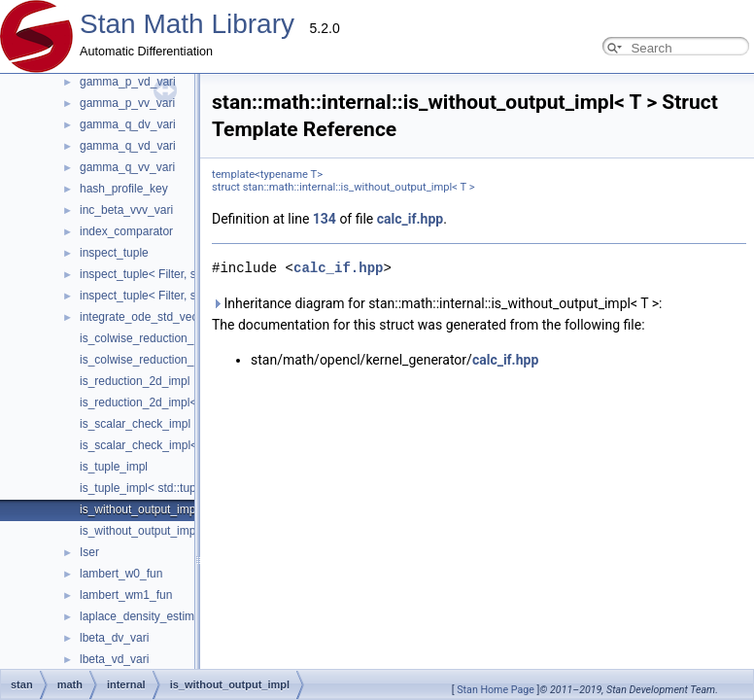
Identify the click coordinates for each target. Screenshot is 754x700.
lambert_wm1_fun (126, 595)
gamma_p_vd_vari (128, 82)
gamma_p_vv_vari (127, 103)
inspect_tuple (114, 253)
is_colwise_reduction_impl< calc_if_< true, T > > (204, 360)
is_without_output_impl (139, 509)
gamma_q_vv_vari (127, 167)
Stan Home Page (496, 690)
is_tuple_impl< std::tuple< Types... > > (178, 488)
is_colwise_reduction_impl (147, 338)
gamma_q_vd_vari (128, 146)
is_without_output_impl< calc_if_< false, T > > (198, 531)
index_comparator (126, 231)
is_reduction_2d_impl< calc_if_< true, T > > (191, 402)
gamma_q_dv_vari (128, 124)
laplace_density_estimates (148, 616)
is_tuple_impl (114, 467)
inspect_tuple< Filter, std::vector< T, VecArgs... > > (209, 296)
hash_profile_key (124, 189)
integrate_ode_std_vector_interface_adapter (194, 317)
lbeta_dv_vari (114, 638)
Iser (89, 552)
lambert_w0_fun (121, 574)
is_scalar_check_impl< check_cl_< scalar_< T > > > (213, 445)
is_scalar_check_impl (135, 424)
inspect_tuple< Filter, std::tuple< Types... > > (194, 274)
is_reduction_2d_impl (135, 381)
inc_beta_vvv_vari (126, 210)
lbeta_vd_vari (114, 659)
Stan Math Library (187, 24)
